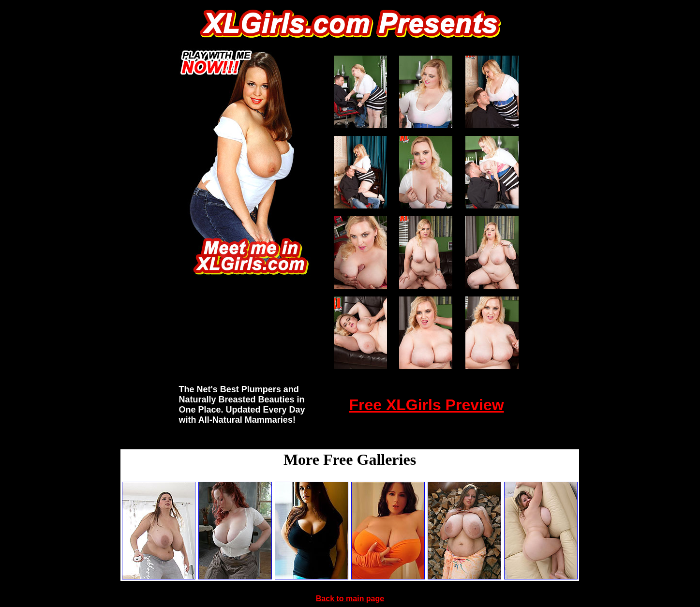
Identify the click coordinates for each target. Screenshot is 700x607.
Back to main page (350, 599)
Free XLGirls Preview (426, 405)
